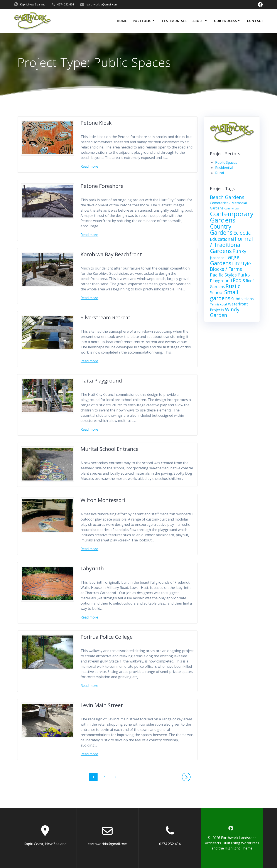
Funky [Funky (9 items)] (239, 251)
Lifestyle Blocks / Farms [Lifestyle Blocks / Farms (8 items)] (230, 266)
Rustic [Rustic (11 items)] (233, 286)
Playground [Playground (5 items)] (221, 281)
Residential (224, 168)
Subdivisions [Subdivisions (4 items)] (242, 299)
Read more (89, 166)
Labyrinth (92, 568)
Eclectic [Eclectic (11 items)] (242, 233)
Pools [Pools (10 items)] (239, 280)
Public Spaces (226, 162)
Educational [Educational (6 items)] (222, 239)
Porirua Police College (107, 637)
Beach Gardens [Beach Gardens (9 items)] (227, 197)
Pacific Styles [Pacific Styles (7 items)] (223, 275)
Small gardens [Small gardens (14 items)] (224, 295)
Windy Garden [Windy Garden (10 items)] (225, 312)
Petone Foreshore (102, 186)
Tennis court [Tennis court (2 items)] (219, 304)
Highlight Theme (239, 848)
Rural (220, 173)
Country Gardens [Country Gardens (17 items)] (221, 229)
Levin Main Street (102, 705)
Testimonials (174, 21)
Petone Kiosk (96, 123)
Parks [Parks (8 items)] (244, 275)
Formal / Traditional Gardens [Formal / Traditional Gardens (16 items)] (231, 245)
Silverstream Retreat (106, 317)
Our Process (226, 21)
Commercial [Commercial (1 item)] (231, 209)
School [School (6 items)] (217, 292)
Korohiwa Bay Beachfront (111, 254)
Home (122, 21)
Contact (255, 21)
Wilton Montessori (103, 500)
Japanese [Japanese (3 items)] (217, 258)
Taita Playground (101, 380)
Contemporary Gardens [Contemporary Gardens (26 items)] (232, 217)
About (198, 21)
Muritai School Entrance (110, 449)
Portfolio (142, 21)
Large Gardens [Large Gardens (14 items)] (225, 260)
